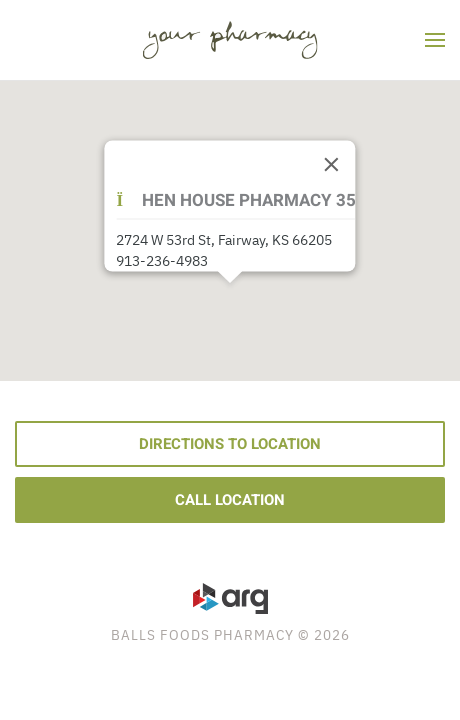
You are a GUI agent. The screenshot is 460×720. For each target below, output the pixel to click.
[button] (435, 40)
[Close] (332, 165)
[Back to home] (230, 40)
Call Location (230, 500)
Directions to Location (230, 444)
